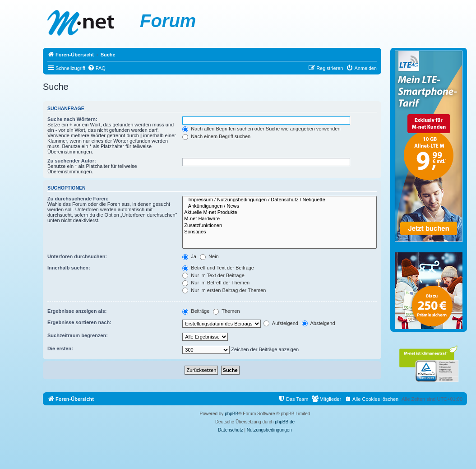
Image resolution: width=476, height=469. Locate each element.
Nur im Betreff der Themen (216, 283)
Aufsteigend (281, 323)
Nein (209, 256)
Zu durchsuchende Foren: (78, 199)
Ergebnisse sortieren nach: (79, 322)
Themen (226, 311)
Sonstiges (280, 232)
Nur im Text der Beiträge (213, 275)
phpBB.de (285, 422)
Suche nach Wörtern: (72, 119)
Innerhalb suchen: (69, 268)
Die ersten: (60, 348)
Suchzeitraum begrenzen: (78, 335)
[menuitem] (97, 68)
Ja (189, 256)
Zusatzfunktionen (280, 226)
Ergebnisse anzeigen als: (77, 311)
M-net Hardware (280, 219)
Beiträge (196, 311)
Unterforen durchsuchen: (77, 256)
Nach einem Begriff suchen (216, 136)
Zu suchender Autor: (72, 161)
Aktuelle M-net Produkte (280, 213)
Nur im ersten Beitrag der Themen (224, 290)
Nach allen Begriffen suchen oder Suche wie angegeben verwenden (261, 129)
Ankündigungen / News (280, 206)
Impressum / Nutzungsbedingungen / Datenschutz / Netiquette (280, 200)
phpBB (231, 414)
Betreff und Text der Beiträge (218, 268)
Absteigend (319, 323)
